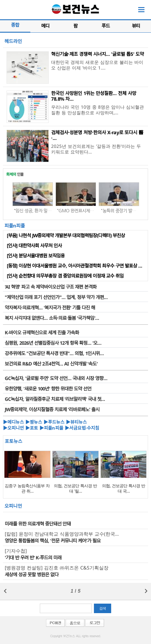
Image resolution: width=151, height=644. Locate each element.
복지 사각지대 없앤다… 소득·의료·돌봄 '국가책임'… (52, 318)
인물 (15, 174)
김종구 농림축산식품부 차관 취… (27, 488)
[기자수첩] (16, 551)
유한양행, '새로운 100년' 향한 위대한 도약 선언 (48, 389)
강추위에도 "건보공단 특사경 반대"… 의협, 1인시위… (54, 353)
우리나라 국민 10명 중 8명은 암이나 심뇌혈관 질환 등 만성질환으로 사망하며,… (97, 110)
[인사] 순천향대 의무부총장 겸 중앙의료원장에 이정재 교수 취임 (65, 276)
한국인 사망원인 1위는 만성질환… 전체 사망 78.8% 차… (94, 96)
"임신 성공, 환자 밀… (33, 211)
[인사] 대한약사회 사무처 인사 (34, 246)
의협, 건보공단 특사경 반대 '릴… (75, 488)
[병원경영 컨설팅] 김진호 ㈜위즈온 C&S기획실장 (57, 568)
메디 (45, 26)
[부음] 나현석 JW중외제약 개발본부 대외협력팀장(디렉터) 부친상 (66, 235)
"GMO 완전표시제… (75, 211)
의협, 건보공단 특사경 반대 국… (124, 488)
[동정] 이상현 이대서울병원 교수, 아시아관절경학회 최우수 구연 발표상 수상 (77, 266)
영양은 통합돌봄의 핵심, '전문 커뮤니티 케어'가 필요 (53, 541)
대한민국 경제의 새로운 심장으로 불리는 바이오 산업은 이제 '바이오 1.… (97, 65)
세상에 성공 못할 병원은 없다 (32, 575)
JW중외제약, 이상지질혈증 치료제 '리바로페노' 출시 (52, 409)
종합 (15, 25)
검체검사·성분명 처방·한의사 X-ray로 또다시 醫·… (97, 135)
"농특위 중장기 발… (118, 211)
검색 (103, 608)
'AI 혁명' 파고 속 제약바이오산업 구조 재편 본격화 (51, 287)
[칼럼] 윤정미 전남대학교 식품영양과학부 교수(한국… (62, 534)
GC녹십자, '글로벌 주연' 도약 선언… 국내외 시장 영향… (56, 378)
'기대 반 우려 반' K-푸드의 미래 (33, 558)
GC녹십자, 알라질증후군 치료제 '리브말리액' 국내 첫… (55, 399)
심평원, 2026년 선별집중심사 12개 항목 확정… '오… (53, 343)
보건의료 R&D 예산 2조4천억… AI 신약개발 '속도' (51, 364)
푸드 (106, 26)
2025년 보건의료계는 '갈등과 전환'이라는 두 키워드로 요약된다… (96, 149)
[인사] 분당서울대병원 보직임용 (36, 256)
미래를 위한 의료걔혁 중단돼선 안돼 (38, 524)
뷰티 (136, 26)
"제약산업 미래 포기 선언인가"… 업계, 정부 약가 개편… (56, 297)
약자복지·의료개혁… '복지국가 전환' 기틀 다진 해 (50, 308)
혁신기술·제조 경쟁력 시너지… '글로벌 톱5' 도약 (97, 54)
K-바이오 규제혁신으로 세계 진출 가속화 (42, 333)
